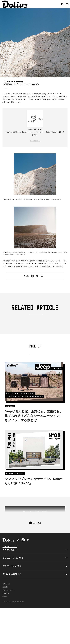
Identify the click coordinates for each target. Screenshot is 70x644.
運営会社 (5, 623)
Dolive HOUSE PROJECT (15, 474)
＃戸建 (31, 537)
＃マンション (49, 537)
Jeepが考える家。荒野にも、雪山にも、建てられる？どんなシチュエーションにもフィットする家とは (34, 416)
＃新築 (17, 537)
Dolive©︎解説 (10, 406)
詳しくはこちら (35, 141)
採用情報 (5, 633)
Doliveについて (10, 583)
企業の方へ (6, 630)
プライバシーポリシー (9, 626)
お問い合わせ (6, 620)
